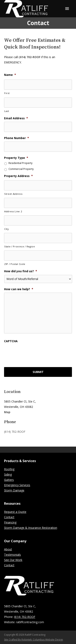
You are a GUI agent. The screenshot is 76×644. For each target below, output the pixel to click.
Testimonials (12, 555)
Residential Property (20, 163)
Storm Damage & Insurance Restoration (31, 528)
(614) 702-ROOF (29, 57)
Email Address (16, 118)
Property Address (18, 176)
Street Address (13, 194)
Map (7, 412)
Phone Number (17, 138)
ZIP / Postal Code (15, 264)
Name (10, 75)
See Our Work (13, 560)
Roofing (9, 469)
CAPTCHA (11, 341)
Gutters (9, 480)
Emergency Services (17, 485)
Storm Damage (14, 490)
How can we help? (19, 289)
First (7, 93)
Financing (10, 522)
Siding (8, 474)
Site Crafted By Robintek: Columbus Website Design (34, 640)
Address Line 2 (13, 211)
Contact (9, 517)
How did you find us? (21, 271)
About (8, 549)
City (7, 229)
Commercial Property (21, 169)
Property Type (16, 158)
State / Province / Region (20, 246)
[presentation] (35, 353)
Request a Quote (15, 512)
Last (7, 111)
